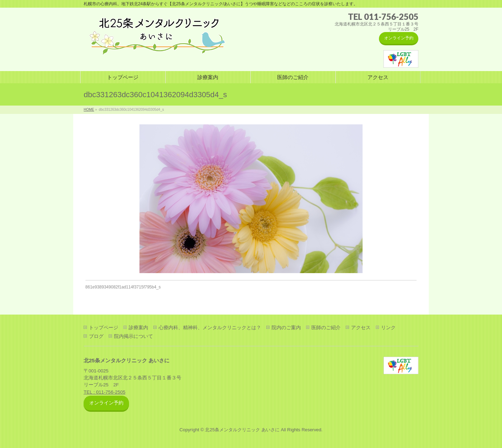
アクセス (361, 327)
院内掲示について (134, 336)
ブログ (96, 336)
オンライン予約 (399, 38)
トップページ (104, 327)
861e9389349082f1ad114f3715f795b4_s (123, 287)
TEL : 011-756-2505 (105, 392)
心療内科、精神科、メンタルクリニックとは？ (210, 327)
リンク (388, 327)
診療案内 (138, 327)
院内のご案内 (286, 327)
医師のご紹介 (326, 327)
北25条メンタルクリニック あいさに (242, 430)
